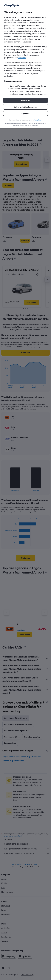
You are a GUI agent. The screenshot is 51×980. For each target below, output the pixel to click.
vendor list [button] (22, 58)
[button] (26, 100)
